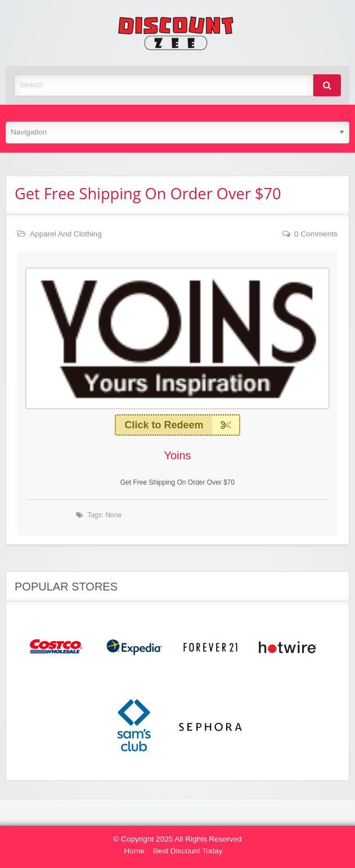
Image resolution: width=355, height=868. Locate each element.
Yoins (177, 455)
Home (134, 851)
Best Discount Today (188, 851)
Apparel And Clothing (66, 234)
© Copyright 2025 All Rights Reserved (177, 839)
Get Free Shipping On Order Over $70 (148, 193)
